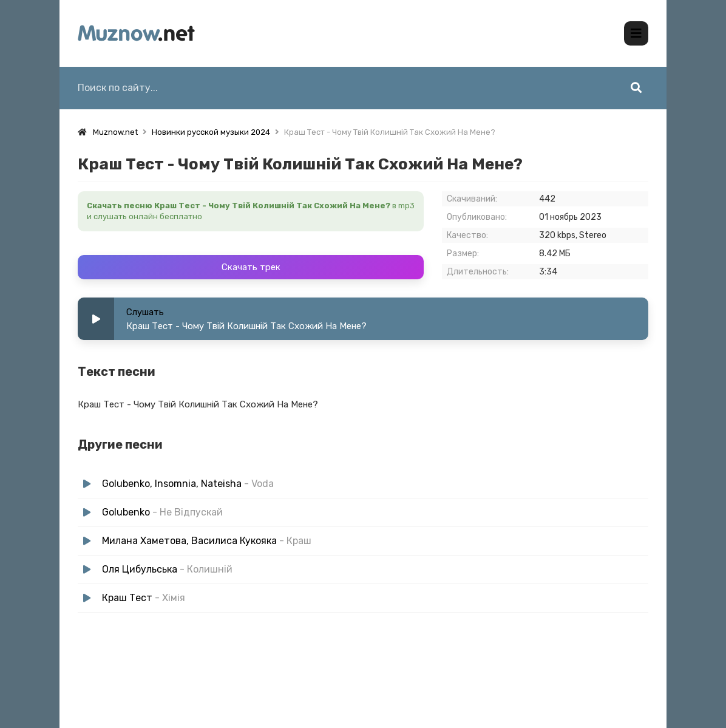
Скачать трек (251, 267)
